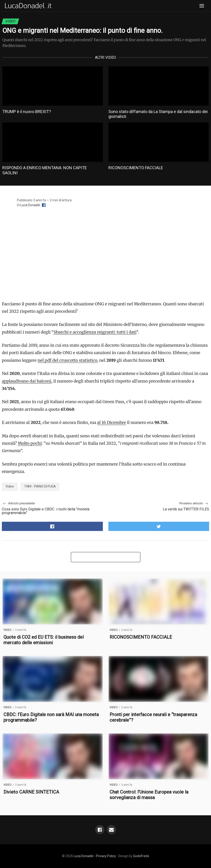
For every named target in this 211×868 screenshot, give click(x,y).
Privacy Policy (106, 856)
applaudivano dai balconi (27, 381)
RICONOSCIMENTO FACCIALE (136, 168)
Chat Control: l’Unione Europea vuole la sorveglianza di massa (149, 795)
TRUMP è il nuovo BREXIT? (27, 112)
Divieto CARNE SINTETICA (31, 792)
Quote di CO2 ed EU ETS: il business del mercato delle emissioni (44, 640)
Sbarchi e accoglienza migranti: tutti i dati (95, 332)
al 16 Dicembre (112, 422)
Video (10, 21)
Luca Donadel (30, 205)
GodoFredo (141, 856)
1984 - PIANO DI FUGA (40, 486)
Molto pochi (30, 443)
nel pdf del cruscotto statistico (67, 360)
